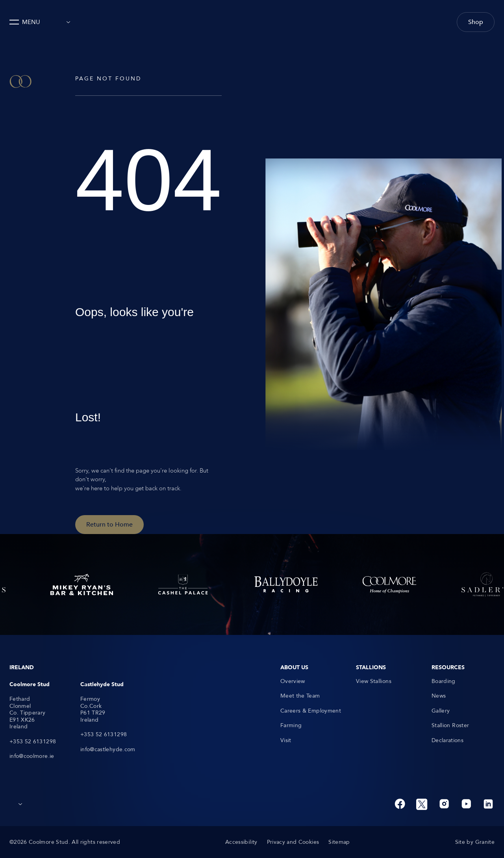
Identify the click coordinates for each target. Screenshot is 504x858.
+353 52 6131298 (33, 742)
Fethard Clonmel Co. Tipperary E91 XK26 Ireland (28, 713)
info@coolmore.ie (32, 756)
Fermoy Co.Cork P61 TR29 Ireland (93, 709)
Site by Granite (475, 842)
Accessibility (241, 842)
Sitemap (339, 842)
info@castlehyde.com (108, 750)
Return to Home (109, 525)
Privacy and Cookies (293, 842)
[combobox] (66, 22)
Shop (476, 22)
